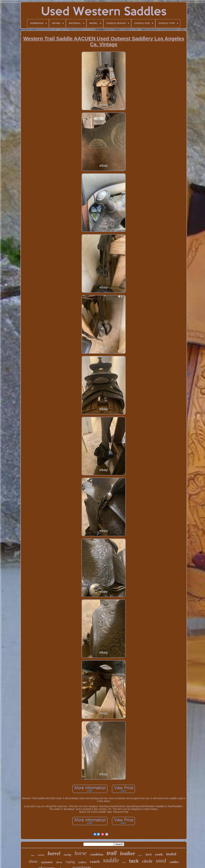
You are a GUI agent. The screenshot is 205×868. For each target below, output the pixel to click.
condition (97, 854)
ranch (95, 861)
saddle (111, 860)
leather (128, 853)
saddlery (82, 862)
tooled (171, 854)
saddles (174, 862)
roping (70, 862)
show (33, 861)
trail (112, 853)
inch (148, 854)
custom (41, 855)
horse (81, 853)
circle (147, 861)
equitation (47, 862)
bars (33, 855)
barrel (54, 853)
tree (124, 862)
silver (59, 862)
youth (159, 854)
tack (134, 861)
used (161, 861)
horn (140, 855)
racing (67, 855)
